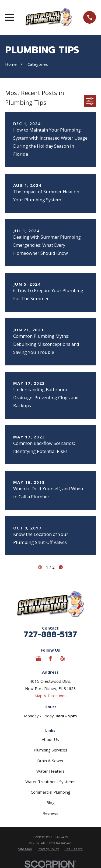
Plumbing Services (50, 750)
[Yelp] (63, 658)
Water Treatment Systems (50, 782)
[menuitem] (25, 849)
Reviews (50, 813)
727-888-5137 (50, 634)
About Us (50, 739)
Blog (50, 802)
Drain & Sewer (50, 761)
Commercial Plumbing (50, 792)
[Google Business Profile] (38, 658)
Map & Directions (50, 696)
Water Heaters (50, 771)
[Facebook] (50, 658)
